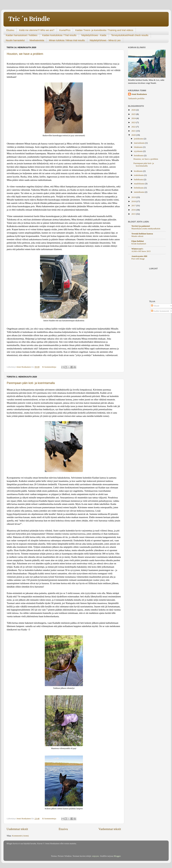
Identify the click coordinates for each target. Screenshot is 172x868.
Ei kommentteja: (50, 367)
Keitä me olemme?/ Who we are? (37, 30)
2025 (134, 114)
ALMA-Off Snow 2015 (141, 251)
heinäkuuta (139, 155)
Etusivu (10, 30)
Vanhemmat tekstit (110, 829)
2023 (134, 122)
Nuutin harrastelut (15, 40)
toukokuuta (139, 175)
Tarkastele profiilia (136, 98)
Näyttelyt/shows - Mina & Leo (105, 40)
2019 (134, 197)
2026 (134, 110)
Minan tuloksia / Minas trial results (67, 40)
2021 (134, 131)
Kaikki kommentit (160, 311)
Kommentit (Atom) (20, 836)
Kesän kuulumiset (139, 244)
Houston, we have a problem (25, 54)
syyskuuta (139, 151)
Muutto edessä (137, 236)
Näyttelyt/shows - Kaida (94, 35)
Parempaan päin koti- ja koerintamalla (31, 383)
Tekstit (155, 306)
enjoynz (96, 856)
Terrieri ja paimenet (141, 226)
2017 (134, 205)
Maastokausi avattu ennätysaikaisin (146, 229)
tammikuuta (139, 192)
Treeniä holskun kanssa (142, 234)
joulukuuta (139, 139)
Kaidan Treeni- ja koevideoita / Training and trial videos (104, 30)
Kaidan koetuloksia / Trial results (59, 35)
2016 (134, 210)
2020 (134, 135)
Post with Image (138, 259)
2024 (134, 118)
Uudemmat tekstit (17, 829)
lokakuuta (139, 147)
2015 (134, 214)
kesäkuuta (139, 171)
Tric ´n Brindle (29, 19)
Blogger (117, 856)
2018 (134, 201)
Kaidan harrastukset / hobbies (22, 35)
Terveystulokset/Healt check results (130, 35)
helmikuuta (139, 188)
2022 (134, 127)
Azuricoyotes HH (139, 256)
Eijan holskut (138, 241)
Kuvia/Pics (65, 30)
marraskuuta (140, 143)
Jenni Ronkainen (139, 94)
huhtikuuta (139, 179)
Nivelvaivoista (37, 40)
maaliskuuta (140, 184)
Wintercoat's (137, 249)
